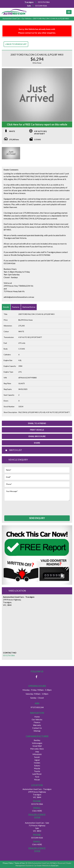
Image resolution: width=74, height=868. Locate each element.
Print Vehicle (37, 430)
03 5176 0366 (42, 2)
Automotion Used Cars (11, 18)
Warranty (37, 725)
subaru (37, 766)
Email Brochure (37, 436)
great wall (37, 746)
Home (37, 717)
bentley (37, 740)
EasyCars (55, 865)
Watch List (16, 450)
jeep (37, 752)
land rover (37, 774)
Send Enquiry (37, 518)
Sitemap (37, 731)
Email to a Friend (37, 423)
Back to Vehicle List (16, 44)
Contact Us (37, 728)
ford (37, 777)
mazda (37, 768)
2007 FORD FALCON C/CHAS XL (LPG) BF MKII (51, 18)
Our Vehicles (27, 18)
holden (37, 763)
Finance (37, 722)
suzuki (37, 757)
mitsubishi (37, 754)
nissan (37, 780)
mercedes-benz (37, 749)
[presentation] (23, 507)
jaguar (37, 760)
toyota (37, 771)
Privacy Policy (8, 863)
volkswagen (37, 743)
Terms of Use (20, 863)
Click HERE (37, 811)
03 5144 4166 (40, 6)
